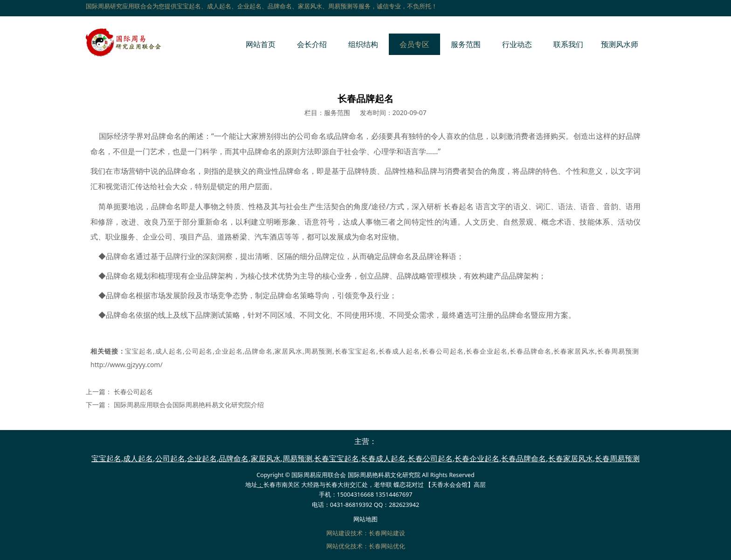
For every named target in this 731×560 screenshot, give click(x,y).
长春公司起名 (443, 351)
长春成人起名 (399, 351)
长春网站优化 (387, 546)
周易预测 (318, 351)
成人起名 (169, 351)
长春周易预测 (618, 351)
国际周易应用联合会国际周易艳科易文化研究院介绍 (189, 405)
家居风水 (288, 351)
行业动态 (517, 44)
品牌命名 (258, 351)
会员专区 (414, 44)
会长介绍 (312, 44)
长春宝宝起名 (355, 351)
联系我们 (568, 44)
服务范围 (466, 44)
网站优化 (338, 546)
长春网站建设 (387, 533)
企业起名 (228, 351)
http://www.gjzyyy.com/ (127, 365)
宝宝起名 (139, 351)
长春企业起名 (487, 351)
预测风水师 (620, 44)
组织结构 (363, 44)
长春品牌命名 (530, 351)
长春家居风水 (574, 351)
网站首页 (261, 44)
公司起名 (199, 351)
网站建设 (338, 533)
